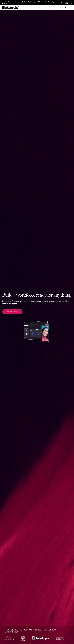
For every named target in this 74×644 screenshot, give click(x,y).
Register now (67, 3)
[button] (66, 8)
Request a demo (12, 312)
